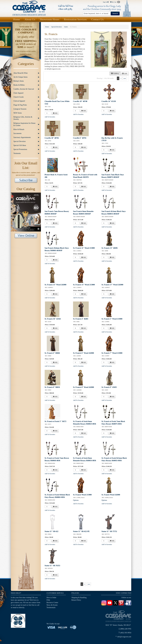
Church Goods (19, 97)
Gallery (115, 73)
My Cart (115, 2)
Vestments (17, 153)
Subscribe (26, 180)
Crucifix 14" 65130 (109, 101)
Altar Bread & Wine (21, 73)
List (124, 73)
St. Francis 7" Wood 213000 (112, 353)
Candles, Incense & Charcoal (24, 89)
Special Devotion (20, 141)
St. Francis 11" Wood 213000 (84, 248)
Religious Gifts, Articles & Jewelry (23, 118)
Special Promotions (20, 149)
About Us (30, 19)
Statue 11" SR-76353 (52, 566)
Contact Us (97, 19)
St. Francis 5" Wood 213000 (112, 319)
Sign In (106, 2)
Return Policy (76, 600)
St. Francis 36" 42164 (53, 319)
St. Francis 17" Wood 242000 (112, 285)
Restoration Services (75, 19)
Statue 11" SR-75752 (109, 531)
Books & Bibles (19, 85)
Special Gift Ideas (20, 145)
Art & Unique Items (21, 77)
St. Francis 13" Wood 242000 (56, 285)
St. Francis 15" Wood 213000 (84, 285)
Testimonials (51, 608)
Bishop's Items (19, 81)
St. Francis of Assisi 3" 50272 (55, 421)
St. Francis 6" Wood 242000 (84, 353)
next (125, 78)
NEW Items (18, 113)
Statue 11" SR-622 (52, 531)
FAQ (48, 600)
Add (55, 113)
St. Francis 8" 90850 (52, 387)
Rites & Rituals (19, 129)
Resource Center (52, 603)
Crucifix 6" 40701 (80, 138)
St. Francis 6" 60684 (52, 353)
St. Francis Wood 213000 (82, 495)
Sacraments (18, 133)
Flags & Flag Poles (20, 105)
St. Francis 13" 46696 (109, 248)
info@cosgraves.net (124, 637)
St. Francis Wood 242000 (111, 495)
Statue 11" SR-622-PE (81, 531)
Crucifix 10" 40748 (80, 101)
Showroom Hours (50, 19)
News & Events (52, 605)
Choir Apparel (19, 93)
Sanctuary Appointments (22, 137)
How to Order (51, 598)
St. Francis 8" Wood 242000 (84, 387)
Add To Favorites (50, 117)
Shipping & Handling (79, 598)
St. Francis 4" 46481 (81, 319)
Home (17, 19)
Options (76, 500)
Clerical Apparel (19, 101)
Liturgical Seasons (20, 109)
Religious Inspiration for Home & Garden (24, 124)
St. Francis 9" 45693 (109, 387)
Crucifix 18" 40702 (52, 138)
